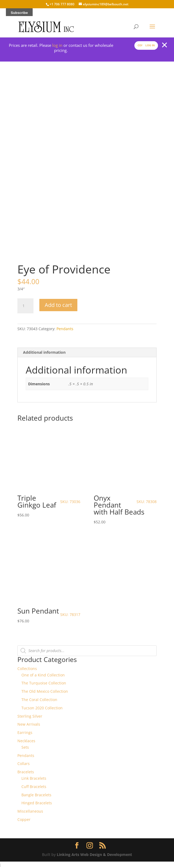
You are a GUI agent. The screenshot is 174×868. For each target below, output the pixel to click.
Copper (24, 819)
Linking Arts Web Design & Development (94, 854)
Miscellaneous (30, 811)
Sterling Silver (30, 716)
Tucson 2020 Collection (42, 708)
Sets (25, 747)
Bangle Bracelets (36, 795)
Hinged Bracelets (37, 803)
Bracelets (26, 772)
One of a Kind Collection (43, 675)
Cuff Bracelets (34, 787)
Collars (24, 764)
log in (57, 45)
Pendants (65, 329)
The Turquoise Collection (44, 683)
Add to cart (58, 305)
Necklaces (26, 741)
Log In (150, 45)
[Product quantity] (25, 306)
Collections (27, 669)
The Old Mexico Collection (45, 691)
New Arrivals (29, 724)
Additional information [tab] (44, 352)
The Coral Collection (39, 700)
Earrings (25, 732)
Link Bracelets (34, 778)
